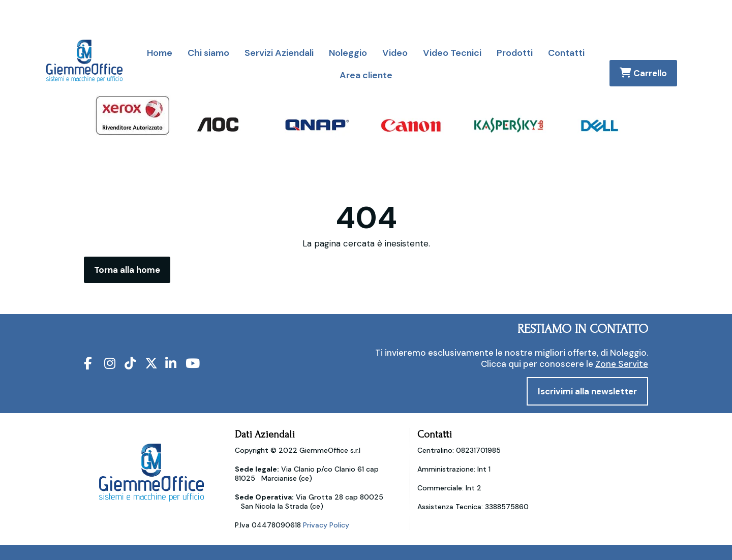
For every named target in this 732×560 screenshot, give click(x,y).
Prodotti (515, 53)
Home (160, 53)
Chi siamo (208, 53)
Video (395, 53)
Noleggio (348, 53)
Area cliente (366, 75)
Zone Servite (622, 364)
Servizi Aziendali (279, 53)
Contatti (566, 53)
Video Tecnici (452, 53)
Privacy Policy (326, 525)
